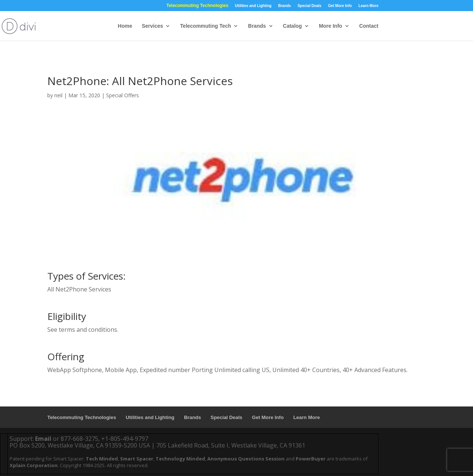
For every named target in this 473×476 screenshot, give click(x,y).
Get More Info (340, 6)
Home (125, 26)
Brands (285, 6)
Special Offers (122, 95)
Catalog (292, 26)
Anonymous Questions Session (246, 459)
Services (153, 26)
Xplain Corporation (34, 465)
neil (58, 95)
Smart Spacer (137, 459)
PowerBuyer (311, 459)
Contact (369, 26)
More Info (331, 26)
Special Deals (309, 6)
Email (43, 439)
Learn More (368, 6)
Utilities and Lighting (253, 6)
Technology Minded (180, 459)
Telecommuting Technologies (197, 6)
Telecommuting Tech (205, 26)
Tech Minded (102, 459)
